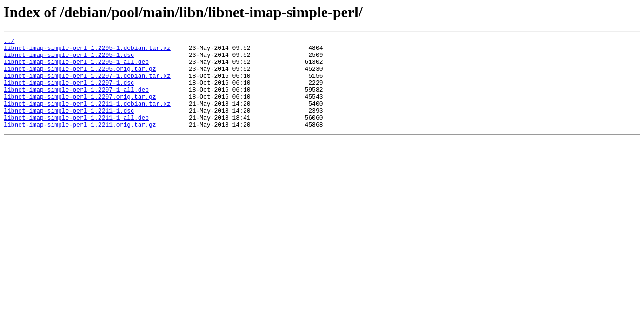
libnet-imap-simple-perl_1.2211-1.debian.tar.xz (87, 117)
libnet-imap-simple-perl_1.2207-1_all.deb (76, 100)
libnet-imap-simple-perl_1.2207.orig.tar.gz (80, 109)
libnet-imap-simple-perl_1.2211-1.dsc (69, 126)
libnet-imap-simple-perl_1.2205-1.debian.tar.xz (87, 50)
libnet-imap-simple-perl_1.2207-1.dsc (69, 92)
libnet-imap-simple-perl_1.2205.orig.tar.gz (80, 75)
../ (9, 42)
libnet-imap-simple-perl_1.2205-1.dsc (69, 59)
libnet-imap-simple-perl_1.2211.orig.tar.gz (80, 142)
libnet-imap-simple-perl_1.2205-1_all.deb (76, 67)
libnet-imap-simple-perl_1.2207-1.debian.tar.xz (87, 84)
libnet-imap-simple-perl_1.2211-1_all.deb (76, 134)
